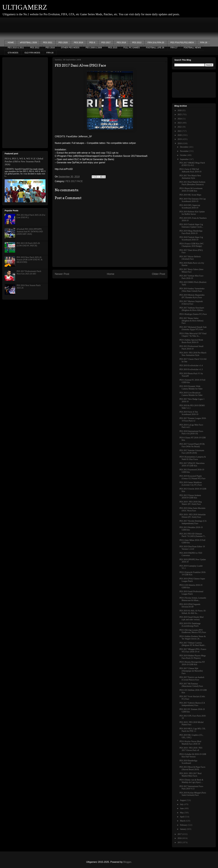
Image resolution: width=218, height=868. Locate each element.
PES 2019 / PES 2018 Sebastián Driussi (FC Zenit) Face (192, 516)
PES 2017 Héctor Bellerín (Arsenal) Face (190, 258)
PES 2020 (63, 42)
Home (111, 274)
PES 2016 (50, 48)
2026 (180, 110)
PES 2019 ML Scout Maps (190, 195)
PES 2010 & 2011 (16, 48)
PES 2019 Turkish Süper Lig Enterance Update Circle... (191, 226)
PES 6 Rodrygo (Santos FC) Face (193, 314)
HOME (11, 42)
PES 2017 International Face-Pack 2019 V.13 (191, 788)
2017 (180, 834)
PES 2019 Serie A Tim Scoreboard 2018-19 (189, 413)
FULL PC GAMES (132, 48)
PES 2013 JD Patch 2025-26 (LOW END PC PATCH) (28, 244)
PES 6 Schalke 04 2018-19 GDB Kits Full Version (193, 755)
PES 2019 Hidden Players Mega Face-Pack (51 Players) (193, 657)
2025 (180, 115)
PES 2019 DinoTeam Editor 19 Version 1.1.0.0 (192, 548)
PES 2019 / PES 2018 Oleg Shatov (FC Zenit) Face (191, 503)
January (183, 829)
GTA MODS (13, 53)
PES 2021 (48, 42)
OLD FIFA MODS (32, 53)
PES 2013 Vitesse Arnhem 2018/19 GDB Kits (190, 497)
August (183, 800)
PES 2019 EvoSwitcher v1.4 (191, 366)
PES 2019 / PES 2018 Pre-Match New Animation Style (193, 354)
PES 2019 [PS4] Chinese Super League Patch (192, 580)
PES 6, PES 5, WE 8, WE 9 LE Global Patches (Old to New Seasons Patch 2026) (24, 161)
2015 (180, 842)
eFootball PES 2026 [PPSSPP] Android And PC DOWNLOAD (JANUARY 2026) (30, 232)
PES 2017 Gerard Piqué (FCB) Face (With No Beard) (192, 445)
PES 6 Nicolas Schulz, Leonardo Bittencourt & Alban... (193, 599)
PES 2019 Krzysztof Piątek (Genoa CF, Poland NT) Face (192, 477)
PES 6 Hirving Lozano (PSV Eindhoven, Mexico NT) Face (193, 631)
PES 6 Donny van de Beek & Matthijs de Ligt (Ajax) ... (191, 781)
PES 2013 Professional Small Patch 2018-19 (191, 348)
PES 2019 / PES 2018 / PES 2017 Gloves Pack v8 (191, 749)
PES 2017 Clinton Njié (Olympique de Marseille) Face (191, 671)
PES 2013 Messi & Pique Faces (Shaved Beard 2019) (192, 768)
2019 (180, 139)
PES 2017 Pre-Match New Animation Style (190, 177)
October (183, 155)
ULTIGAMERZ (25, 7)
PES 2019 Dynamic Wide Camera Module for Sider (191, 388)
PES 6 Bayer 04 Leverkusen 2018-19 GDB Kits (191, 190)
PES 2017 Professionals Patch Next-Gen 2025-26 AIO (29, 273)
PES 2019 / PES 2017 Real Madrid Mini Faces (190, 775)
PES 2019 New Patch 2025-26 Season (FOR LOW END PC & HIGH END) (30, 260)
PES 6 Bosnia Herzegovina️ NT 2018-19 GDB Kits (192, 663)
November (185, 151)
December (184, 147)
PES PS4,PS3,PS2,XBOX (182, 42)
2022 (180, 127)
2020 (180, 135)
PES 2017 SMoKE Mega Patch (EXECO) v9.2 (192, 164)
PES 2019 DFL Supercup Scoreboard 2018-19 (190, 206)
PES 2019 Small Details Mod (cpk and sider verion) (191, 618)
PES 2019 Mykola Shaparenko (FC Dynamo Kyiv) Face (192, 296)
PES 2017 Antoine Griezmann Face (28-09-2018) (192, 452)
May (182, 813)
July (182, 804)
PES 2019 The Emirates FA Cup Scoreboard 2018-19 (193, 200)
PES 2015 (113, 48)
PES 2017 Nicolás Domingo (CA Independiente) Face (193, 522)
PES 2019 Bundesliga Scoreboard (188, 762)
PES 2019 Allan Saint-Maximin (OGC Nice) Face (192, 509)
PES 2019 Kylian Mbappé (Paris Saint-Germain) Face (193, 794)
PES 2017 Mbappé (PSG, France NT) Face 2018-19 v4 (193, 650)
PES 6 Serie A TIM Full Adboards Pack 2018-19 (190, 170)
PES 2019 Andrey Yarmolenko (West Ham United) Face (192, 290)
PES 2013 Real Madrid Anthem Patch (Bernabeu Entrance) (192, 183)
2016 (180, 838)
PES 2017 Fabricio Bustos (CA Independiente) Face (192, 704)
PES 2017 (106, 42)
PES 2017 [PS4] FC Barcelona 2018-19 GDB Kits (192, 464)
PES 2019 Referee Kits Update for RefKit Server (192, 213)
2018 (180, 143)
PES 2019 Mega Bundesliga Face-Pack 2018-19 (191, 232)
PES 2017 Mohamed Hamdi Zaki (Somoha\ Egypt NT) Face (193, 328)
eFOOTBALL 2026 (28, 42)
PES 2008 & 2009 (94, 48)
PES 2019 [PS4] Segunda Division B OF (190, 606)
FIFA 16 (50, 53)
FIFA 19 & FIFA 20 (156, 42)
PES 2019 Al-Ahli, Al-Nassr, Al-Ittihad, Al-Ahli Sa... (193, 612)
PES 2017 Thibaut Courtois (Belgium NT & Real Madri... (193, 644)
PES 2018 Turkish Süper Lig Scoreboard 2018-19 (191, 238)
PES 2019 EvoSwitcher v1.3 (191, 369)
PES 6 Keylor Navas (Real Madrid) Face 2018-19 (190, 743)
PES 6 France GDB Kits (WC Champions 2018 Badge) (192, 245)
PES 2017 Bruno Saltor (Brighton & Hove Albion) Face (191, 321)
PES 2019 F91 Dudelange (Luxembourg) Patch (190, 625)
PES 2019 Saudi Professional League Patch (191, 593)
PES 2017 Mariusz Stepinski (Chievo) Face (191, 303)
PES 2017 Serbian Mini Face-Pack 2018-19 (192, 277)
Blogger (127, 862)
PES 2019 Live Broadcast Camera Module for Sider (191, 394)
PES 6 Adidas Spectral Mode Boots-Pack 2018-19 (191, 341)
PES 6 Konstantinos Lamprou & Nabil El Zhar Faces (193, 458)
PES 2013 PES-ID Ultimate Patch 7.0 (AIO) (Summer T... (193, 535)
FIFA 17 (174, 48)
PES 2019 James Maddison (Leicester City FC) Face (191, 484)
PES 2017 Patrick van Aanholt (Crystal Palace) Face (192, 679)
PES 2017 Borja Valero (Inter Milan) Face (191, 271)
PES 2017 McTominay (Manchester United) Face (191, 685)
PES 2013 (137, 42)
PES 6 (92, 42)
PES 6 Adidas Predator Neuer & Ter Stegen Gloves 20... (193, 638)
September (185, 159)
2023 (180, 123)
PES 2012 (35, 48)
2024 (180, 119)
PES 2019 (79, 42)
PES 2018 (121, 42)
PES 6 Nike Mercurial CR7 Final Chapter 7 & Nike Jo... (193, 335)
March (183, 821)
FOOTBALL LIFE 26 (155, 48)
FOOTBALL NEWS (192, 48)
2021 (180, 131)
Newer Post (62, 274)
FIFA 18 (204, 42)
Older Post (158, 274)
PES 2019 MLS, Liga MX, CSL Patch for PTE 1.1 (192, 730)
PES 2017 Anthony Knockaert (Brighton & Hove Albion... (192, 309)
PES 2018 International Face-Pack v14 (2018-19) (191, 432)
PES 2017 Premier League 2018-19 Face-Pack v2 (193, 420)
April (182, 817)
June (182, 808)
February (184, 825)
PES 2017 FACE (74, 181)
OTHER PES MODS (70, 48)
